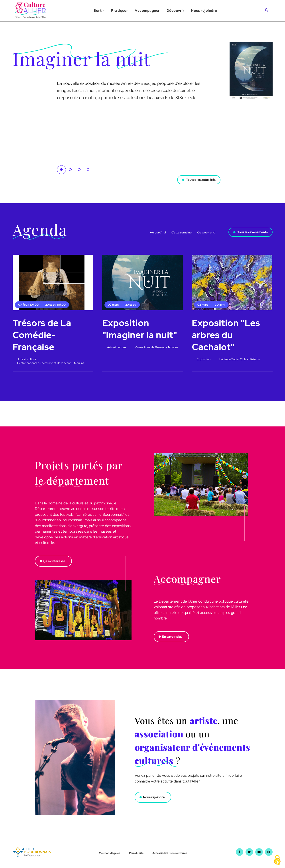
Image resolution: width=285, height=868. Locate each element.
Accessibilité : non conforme (170, 853)
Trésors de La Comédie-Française (42, 335)
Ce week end (206, 232)
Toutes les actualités (201, 180)
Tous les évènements (253, 232)
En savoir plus (172, 637)
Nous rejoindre (154, 797)
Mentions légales (110, 853)
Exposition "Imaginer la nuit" (140, 329)
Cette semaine (182, 232)
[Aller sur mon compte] (267, 11)
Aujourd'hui (158, 232)
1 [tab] (61, 170)
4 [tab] (88, 170)
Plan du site (136, 853)
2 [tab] (70, 170)
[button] (99, 11)
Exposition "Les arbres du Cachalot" (226, 335)
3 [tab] (79, 170)
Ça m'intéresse (54, 561)
